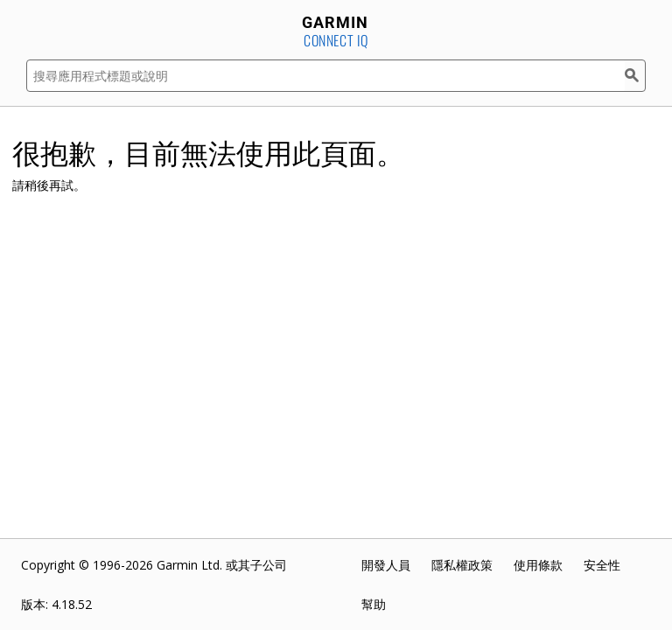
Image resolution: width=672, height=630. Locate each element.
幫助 (374, 604)
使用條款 (538, 565)
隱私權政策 (462, 565)
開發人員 (386, 565)
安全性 (602, 565)
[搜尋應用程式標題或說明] (325, 76)
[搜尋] (635, 76)
